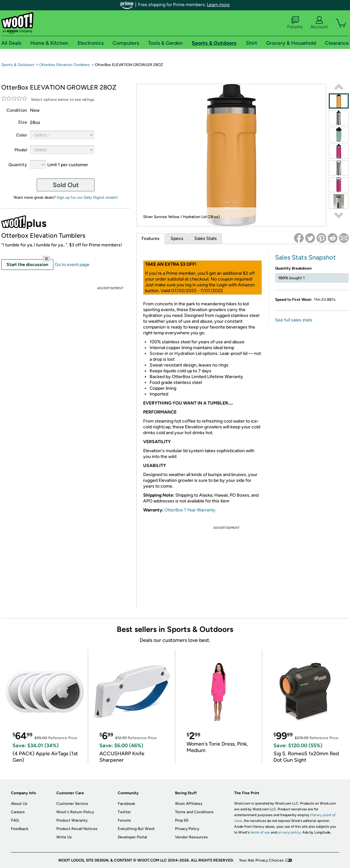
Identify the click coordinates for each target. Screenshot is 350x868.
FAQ (15, 820)
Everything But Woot (136, 829)
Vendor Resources (191, 837)
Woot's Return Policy (75, 812)
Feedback (20, 829)
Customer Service (72, 804)
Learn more (218, 5)
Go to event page (72, 265)
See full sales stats (294, 320)
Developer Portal (132, 837)
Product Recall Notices (77, 829)
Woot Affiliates (189, 804)
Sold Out (66, 185)
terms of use (260, 832)
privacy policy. (290, 832)
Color (22, 135)
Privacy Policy (187, 829)
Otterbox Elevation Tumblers (64, 65)
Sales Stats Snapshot (305, 257)
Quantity (18, 165)
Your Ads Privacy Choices (261, 860)
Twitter (124, 812)
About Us (19, 804)
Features (151, 238)
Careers (18, 812)
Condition (17, 110)
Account (319, 23)
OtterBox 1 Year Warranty (190, 510)
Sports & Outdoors (18, 65)
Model (21, 150)
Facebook (126, 804)
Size (23, 122)
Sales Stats (206, 238)
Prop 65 (182, 820)
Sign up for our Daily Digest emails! (87, 197)
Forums (295, 23)
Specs (177, 238)
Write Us (64, 837)
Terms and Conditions (194, 812)
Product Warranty (72, 820)
